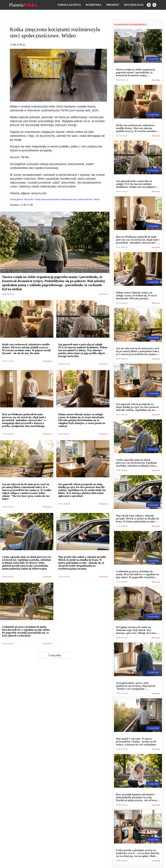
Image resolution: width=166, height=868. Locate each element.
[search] (154, 5)
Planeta (23, 5)
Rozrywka (94, 5)
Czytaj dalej (55, 655)
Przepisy (113, 5)
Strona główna (69, 5)
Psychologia (134, 5)
